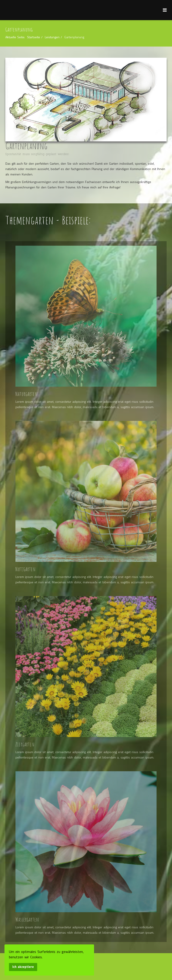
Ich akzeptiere (23, 967)
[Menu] (165, 10)
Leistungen (52, 37)
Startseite (34, 37)
